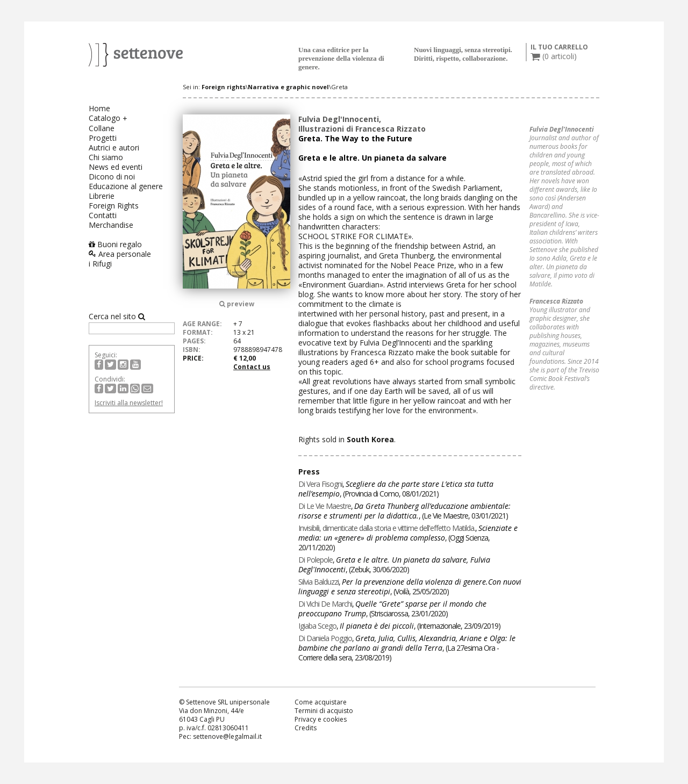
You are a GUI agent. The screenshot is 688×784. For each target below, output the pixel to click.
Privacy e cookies (321, 719)
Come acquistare (321, 702)
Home (99, 108)
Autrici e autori (114, 148)
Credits (306, 728)
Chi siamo (106, 157)
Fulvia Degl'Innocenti (339, 119)
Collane (102, 128)
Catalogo (105, 118)
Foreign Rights (114, 206)
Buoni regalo (115, 244)
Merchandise (111, 225)
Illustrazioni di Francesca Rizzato (362, 129)
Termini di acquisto (324, 711)
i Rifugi (100, 264)
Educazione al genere (126, 186)
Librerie (102, 196)
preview (237, 304)
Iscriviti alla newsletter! (129, 403)
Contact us (252, 367)
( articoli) (554, 56)
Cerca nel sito (117, 317)
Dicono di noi (112, 177)
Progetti (103, 138)
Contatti (103, 215)
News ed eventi (116, 167)
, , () (396, 489)
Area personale (120, 254)
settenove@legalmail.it (227, 736)
